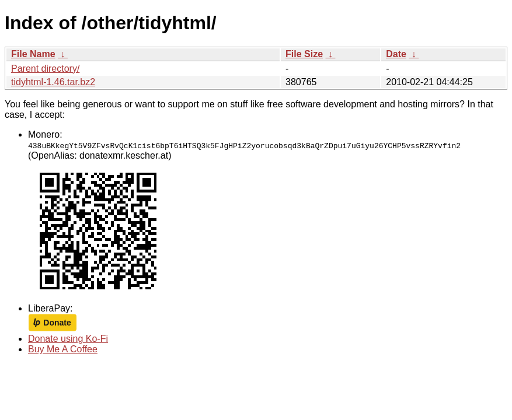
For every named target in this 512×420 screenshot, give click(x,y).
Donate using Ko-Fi (68, 339)
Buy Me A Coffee (63, 349)
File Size (304, 54)
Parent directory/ (45, 69)
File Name (33, 54)
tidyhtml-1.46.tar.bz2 (53, 82)
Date (396, 54)
